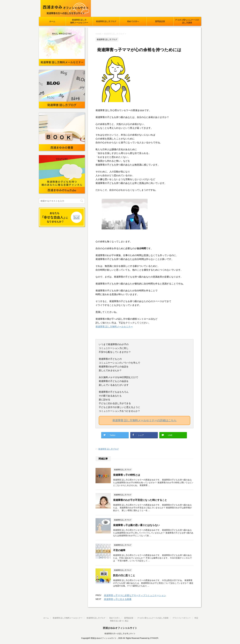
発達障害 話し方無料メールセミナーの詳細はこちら (144, 420)
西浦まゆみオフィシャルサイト (120, 628)
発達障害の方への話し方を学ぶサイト (120, 634)
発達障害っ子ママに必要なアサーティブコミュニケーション (135, 595)
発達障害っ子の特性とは (127, 475)
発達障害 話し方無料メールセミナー (79, 21)
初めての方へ (133, 21)
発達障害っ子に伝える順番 (118, 599)
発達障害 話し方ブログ (106, 21)
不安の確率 (119, 550)
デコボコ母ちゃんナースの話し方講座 (187, 21)
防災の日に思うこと (124, 575)
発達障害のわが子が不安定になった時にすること (140, 500)
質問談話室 (160, 21)
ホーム (52, 21)
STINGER (154, 638)
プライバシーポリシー (182, 618)
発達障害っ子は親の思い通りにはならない (136, 525)
